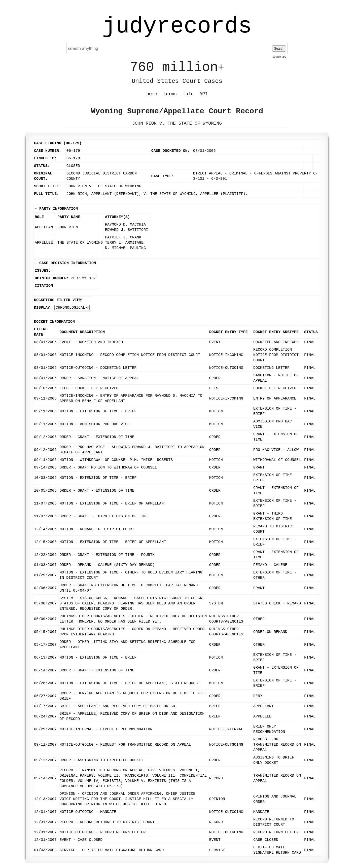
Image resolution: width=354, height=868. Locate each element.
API (203, 94)
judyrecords (177, 26)
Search (279, 48)
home (152, 94)
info (188, 94)
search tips (279, 57)
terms (170, 94)
